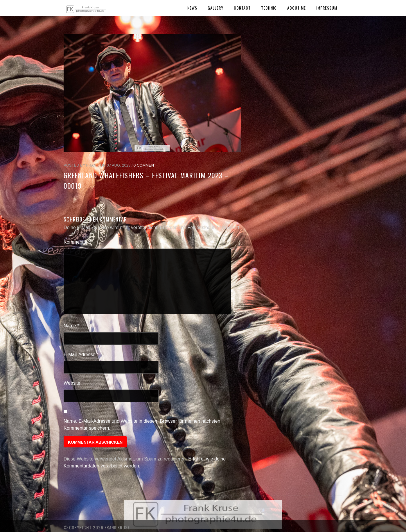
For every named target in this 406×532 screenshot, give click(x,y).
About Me (297, 8)
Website (72, 383)
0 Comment (145, 165)
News (192, 8)
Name (71, 326)
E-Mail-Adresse (81, 355)
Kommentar (77, 242)
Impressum (327, 8)
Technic (269, 8)
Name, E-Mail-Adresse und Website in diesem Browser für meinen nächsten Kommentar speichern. (142, 425)
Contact (242, 8)
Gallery (215, 8)
